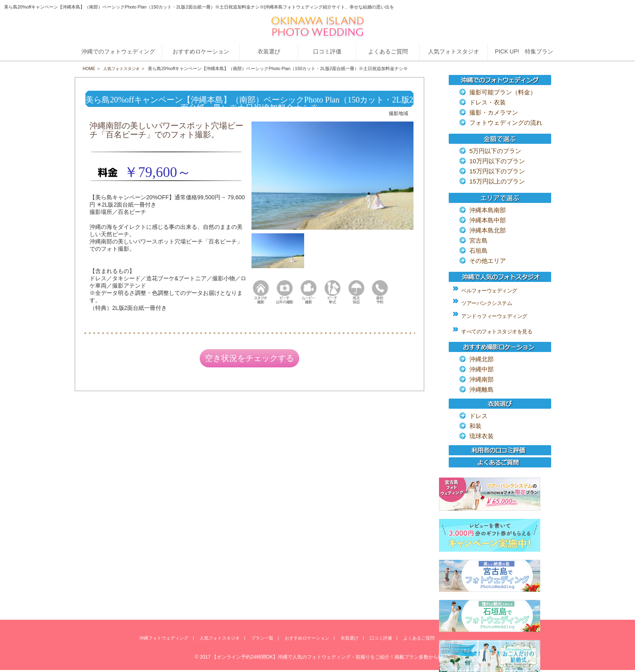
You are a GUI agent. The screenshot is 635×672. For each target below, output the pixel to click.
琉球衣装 (482, 436)
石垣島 (478, 251)
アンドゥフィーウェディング (494, 316)
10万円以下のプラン (497, 161)
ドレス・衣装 (488, 102)
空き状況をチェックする (249, 359)
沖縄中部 (482, 369)
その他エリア (488, 261)
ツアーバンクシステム (487, 303)
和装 (475, 426)
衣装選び (349, 638)
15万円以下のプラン (497, 171)
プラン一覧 (262, 638)
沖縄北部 (482, 359)
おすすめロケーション (307, 638)
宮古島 (478, 240)
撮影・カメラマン (494, 112)
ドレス (478, 416)
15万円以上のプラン (497, 181)
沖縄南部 (482, 379)
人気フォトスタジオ (124, 68)
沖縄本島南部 (488, 210)
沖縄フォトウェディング (164, 638)
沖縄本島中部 (488, 220)
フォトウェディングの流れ (506, 123)
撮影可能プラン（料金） (503, 92)
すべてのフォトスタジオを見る (497, 332)
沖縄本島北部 (488, 230)
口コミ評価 (381, 638)
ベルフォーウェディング (489, 291)
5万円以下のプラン (495, 151)
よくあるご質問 (419, 638)
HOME (89, 68)
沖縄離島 (482, 389)
